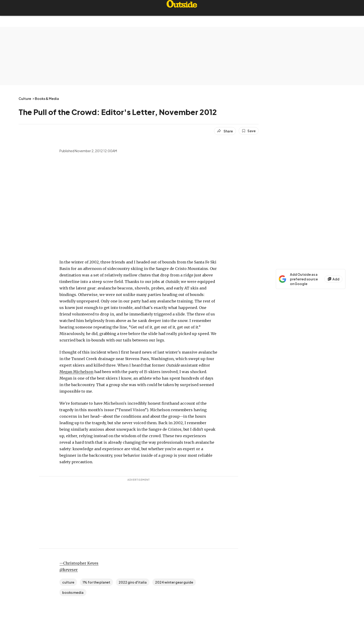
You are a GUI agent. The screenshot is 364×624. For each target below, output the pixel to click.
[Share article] (225, 131)
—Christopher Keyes (79, 563)
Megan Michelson (76, 372)
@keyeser (69, 570)
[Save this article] (249, 131)
